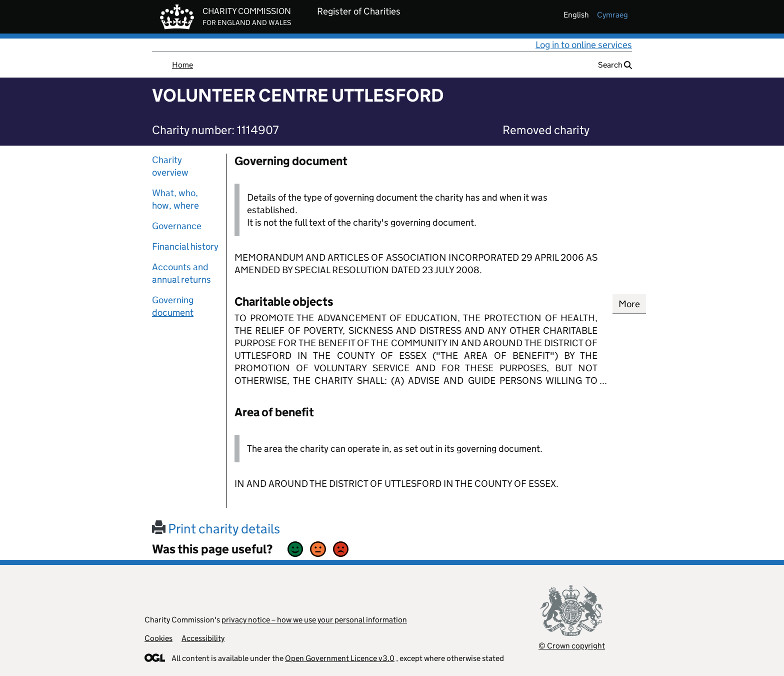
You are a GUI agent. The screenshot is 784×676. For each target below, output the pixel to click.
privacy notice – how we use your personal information (314, 620)
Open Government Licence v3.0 (340, 658)
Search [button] (615, 65)
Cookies (158, 638)
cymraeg (612, 15)
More (629, 304)
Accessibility (203, 638)
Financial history (185, 246)
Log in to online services (584, 45)
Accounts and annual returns (181, 273)
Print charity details (216, 529)
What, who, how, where (175, 199)
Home (182, 65)
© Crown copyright (572, 646)
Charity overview (170, 166)
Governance (177, 226)
